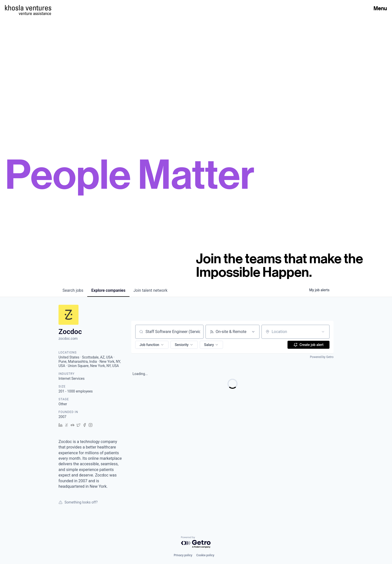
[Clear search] (197, 332)
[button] (152, 345)
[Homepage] (28, 8)
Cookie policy (205, 555)
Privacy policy (183, 555)
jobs (73, 290)
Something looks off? (78, 502)
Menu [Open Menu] (380, 8)
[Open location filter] (323, 332)
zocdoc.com (68, 338)
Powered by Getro (322, 357)
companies (108, 290)
